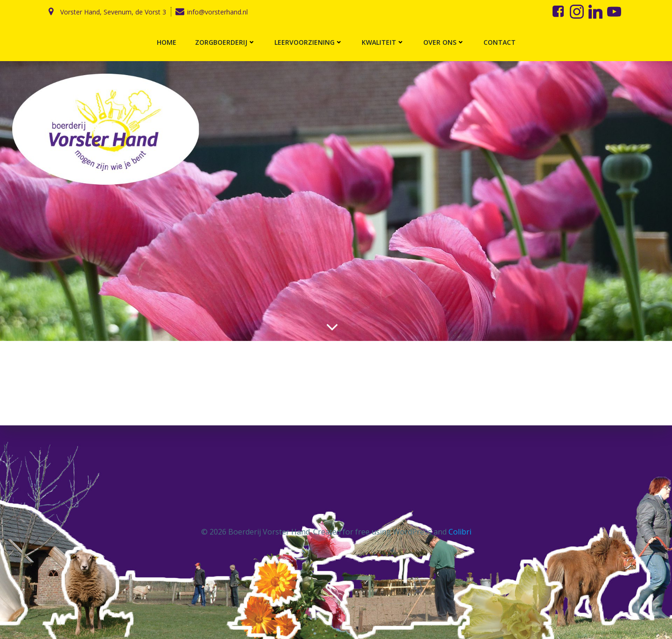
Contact (500, 42)
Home (167, 42)
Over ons (444, 42)
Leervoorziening (309, 42)
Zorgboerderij (225, 42)
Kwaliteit (383, 42)
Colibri (460, 532)
